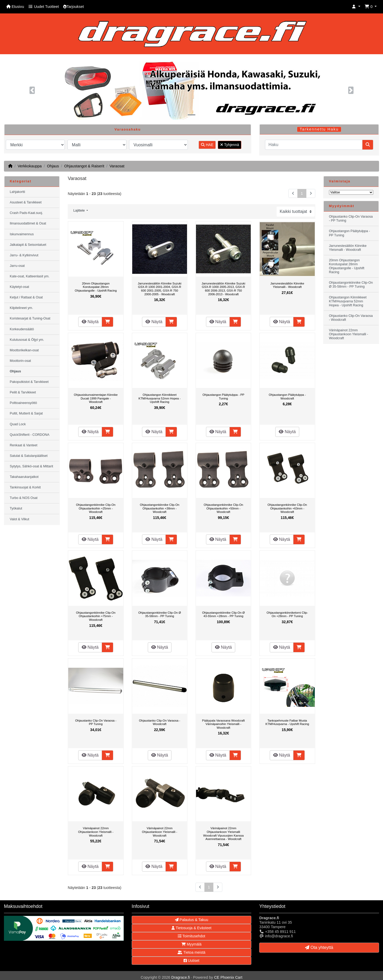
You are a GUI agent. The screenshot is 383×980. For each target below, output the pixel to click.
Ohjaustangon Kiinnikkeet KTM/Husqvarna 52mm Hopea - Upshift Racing (160, 398)
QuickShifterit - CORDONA (30, 435)
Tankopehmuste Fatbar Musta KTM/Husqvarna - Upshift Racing (287, 722)
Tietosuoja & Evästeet (191, 928)
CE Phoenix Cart (228, 977)
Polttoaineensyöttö (23, 403)
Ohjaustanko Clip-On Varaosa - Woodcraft (160, 722)
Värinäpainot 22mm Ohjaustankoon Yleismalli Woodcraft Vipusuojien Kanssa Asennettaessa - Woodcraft (223, 834)
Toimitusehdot (191, 936)
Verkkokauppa (30, 166)
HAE (207, 145)
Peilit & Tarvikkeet (23, 392)
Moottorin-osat (20, 361)
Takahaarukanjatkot (24, 477)
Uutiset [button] (191, 961)
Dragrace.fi (180, 977)
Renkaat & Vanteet (24, 445)
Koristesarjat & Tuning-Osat (30, 318)
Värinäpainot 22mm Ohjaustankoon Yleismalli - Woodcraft (96, 832)
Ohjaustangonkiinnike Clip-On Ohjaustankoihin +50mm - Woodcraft (223, 508)
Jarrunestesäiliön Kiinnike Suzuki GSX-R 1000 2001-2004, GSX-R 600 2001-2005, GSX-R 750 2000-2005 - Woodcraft (160, 289)
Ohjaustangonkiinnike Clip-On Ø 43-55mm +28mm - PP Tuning (223, 614)
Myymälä (191, 944)
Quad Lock (18, 424)
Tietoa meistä (191, 952)
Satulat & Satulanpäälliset (29, 456)
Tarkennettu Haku (319, 129)
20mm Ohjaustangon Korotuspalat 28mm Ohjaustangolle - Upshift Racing (96, 287)
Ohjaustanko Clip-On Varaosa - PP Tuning (96, 722)
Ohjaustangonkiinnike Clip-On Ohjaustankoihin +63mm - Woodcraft (287, 508)
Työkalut (16, 508)
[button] (356, 7)
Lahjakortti (17, 192)
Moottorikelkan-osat (24, 350)
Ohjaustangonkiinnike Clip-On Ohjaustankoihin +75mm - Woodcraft (96, 616)
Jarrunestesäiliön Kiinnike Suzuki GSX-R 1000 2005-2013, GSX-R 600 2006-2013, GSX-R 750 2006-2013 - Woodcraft (223, 289)
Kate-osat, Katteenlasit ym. (30, 276)
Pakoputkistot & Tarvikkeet (29, 382)
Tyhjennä (230, 145)
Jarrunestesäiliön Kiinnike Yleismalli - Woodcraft (287, 285)
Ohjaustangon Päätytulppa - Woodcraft (287, 397)
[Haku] (314, 145)
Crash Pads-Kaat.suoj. (26, 213)
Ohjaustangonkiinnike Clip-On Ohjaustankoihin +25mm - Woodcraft (96, 508)
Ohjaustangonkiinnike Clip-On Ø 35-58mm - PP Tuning (160, 614)
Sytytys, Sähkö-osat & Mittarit (31, 466)
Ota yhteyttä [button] (319, 947)
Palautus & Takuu (192, 920)
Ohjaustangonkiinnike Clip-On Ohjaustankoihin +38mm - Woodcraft (160, 508)
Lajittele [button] (79, 211)
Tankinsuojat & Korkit (25, 487)
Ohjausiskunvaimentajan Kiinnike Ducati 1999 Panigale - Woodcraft (96, 398)
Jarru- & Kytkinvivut (24, 255)
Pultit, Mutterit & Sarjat (26, 413)
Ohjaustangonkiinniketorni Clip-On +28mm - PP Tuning (287, 614)
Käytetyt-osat (19, 287)
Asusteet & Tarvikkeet (26, 202)
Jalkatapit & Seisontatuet (28, 245)
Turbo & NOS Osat (24, 498)
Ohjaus (53, 166)
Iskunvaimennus (22, 234)
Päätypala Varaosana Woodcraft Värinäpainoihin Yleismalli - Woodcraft (223, 724)
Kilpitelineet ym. (21, 308)
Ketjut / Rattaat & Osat (26, 297)
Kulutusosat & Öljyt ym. (27, 340)
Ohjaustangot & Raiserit (84, 166)
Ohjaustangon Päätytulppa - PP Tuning (224, 397)
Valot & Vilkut (19, 519)
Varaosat (117, 166)
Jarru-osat (17, 266)
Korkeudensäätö (22, 329)
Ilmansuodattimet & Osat (28, 223)
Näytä (90, 322)
